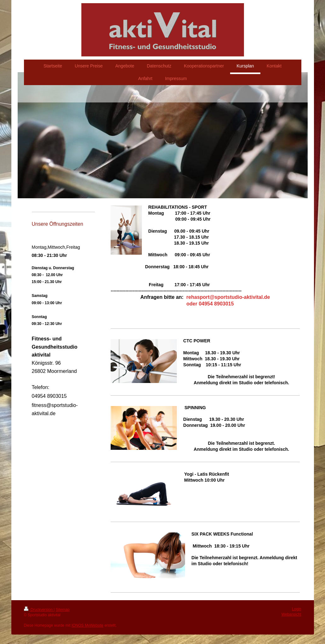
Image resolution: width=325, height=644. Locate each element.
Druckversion (39, 610)
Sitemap (63, 610)
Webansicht (291, 614)
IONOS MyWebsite (87, 625)
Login (296, 609)
